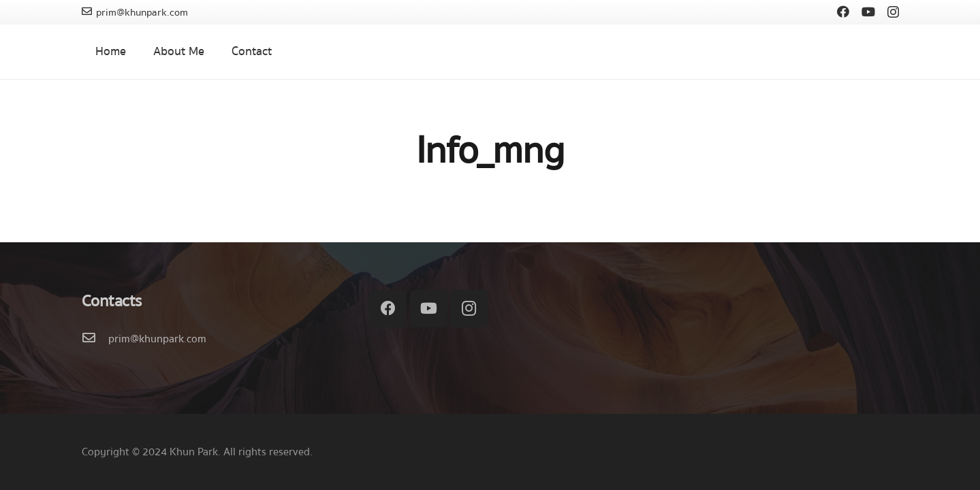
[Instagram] (893, 12)
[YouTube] (868, 12)
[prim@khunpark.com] (95, 339)
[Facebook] (843, 12)
